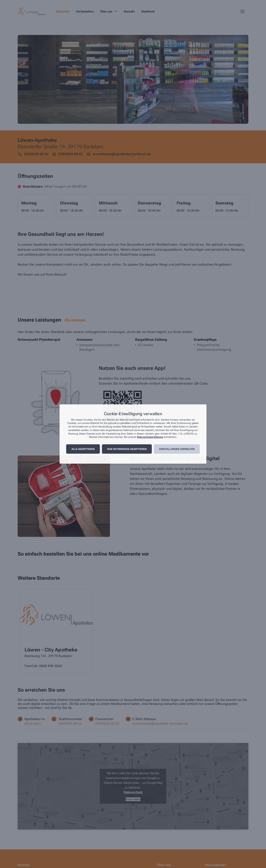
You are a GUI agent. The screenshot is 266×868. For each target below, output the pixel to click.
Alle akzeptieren (83, 449)
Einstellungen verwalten (177, 449)
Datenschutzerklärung (150, 437)
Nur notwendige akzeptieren (127, 449)
